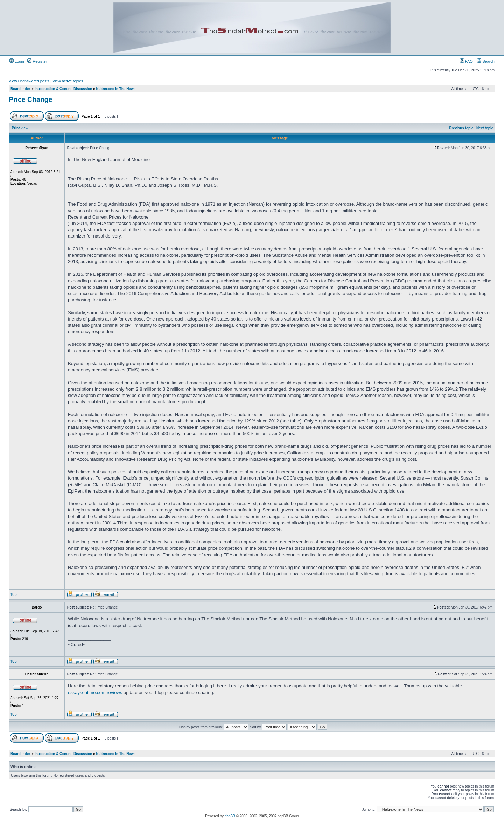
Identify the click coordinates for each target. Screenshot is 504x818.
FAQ (466, 61)
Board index (21, 89)
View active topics (68, 81)
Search (486, 61)
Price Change (31, 99)
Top (14, 595)
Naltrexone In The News (116, 89)
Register (37, 61)
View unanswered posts (29, 81)
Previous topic (461, 128)
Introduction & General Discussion (63, 89)
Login (17, 61)
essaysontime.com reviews (95, 692)
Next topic (485, 128)
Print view (20, 128)
